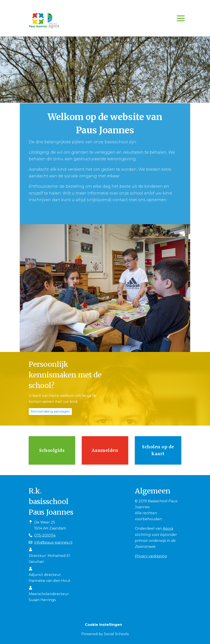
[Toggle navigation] (181, 18)
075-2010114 (45, 535)
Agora (168, 528)
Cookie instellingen (103, 625)
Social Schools (116, 634)
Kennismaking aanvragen (50, 411)
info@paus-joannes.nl (53, 542)
